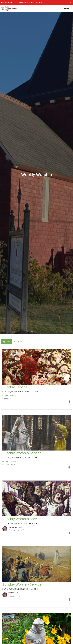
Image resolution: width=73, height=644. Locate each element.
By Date (6, 341)
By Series (18, 341)
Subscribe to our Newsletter (30, 3)
